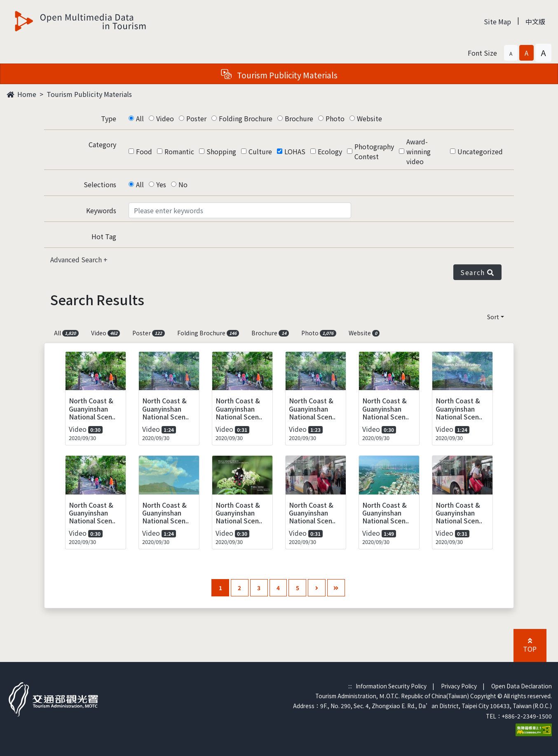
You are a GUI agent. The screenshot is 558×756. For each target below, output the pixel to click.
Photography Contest (374, 151)
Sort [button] (493, 317)
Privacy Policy (459, 686)
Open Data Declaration (522, 686)
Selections (100, 184)
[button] (511, 53)
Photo (335, 118)
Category (102, 144)
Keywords (101, 210)
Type (109, 118)
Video (165, 118)
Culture (260, 151)
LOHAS (295, 151)
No (183, 184)
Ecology (330, 151)
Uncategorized (480, 151)
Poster (196, 118)
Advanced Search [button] (77, 259)
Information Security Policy (391, 686)
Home (21, 94)
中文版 (535, 21)
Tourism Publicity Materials (89, 94)
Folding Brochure (246, 118)
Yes (161, 184)
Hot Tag (104, 236)
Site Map (497, 21)
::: (350, 686)
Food (144, 151)
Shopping (221, 151)
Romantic (179, 151)
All (140, 118)
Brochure (299, 118)
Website (369, 118)
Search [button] (477, 272)
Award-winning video (418, 151)
